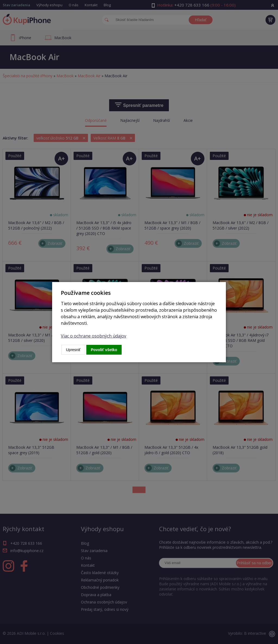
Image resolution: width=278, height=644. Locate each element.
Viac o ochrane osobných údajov (94, 336)
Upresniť (73, 350)
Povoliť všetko (104, 350)
